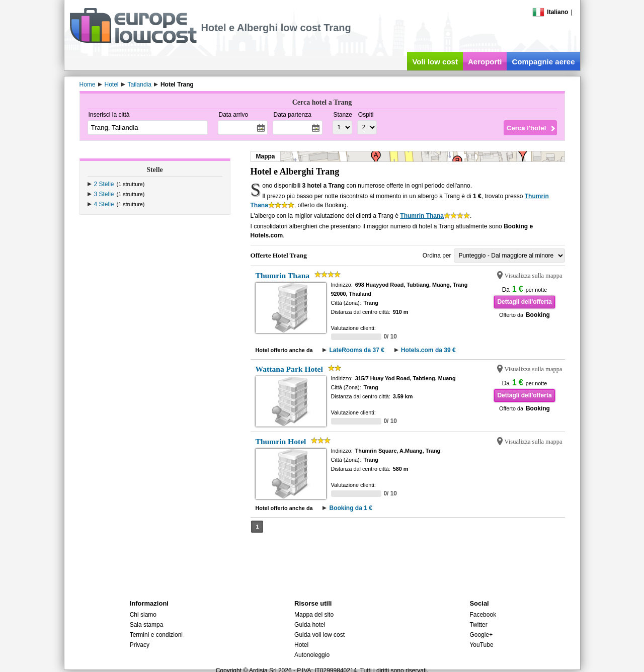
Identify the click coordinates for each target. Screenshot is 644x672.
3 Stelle (104, 194)
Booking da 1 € (350, 508)
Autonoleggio (312, 655)
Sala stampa (147, 625)
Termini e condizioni (156, 635)
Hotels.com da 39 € (428, 350)
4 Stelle (104, 204)
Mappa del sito (314, 615)
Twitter (478, 625)
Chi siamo (143, 615)
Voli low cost (435, 62)
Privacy (140, 645)
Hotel (301, 645)
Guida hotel (310, 625)
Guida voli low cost (319, 635)
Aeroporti (485, 62)
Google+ (481, 635)
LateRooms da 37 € (356, 350)
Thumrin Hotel (281, 441)
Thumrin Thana (422, 216)
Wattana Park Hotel (289, 369)
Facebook (483, 615)
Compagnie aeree (543, 62)
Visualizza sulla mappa (534, 276)
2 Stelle (104, 184)
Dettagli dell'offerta (524, 302)
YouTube (481, 645)
